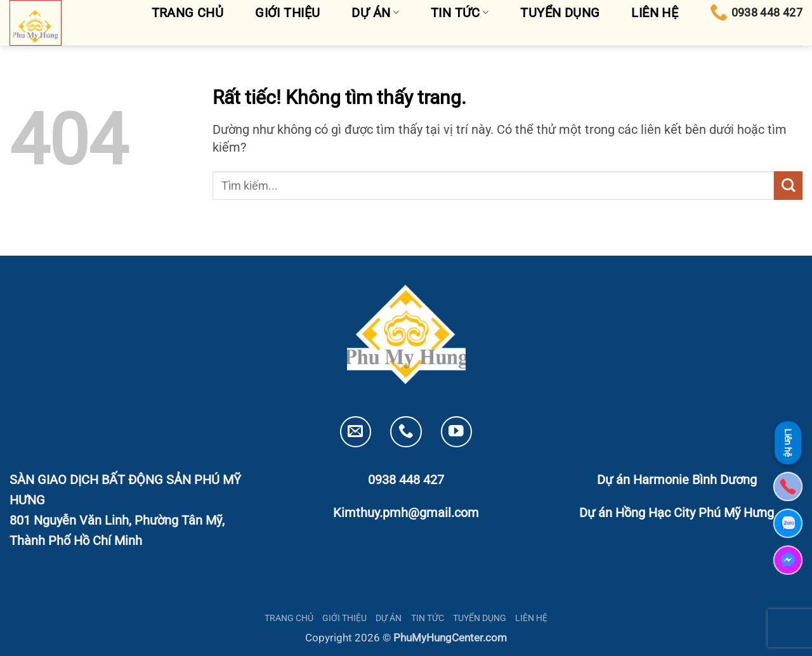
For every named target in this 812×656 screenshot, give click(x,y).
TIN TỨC (428, 618)
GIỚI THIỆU (344, 618)
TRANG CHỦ (289, 618)
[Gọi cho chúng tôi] (406, 432)
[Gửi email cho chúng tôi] (356, 432)
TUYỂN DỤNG (480, 618)
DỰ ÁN (389, 618)
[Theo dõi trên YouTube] (456, 432)
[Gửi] (788, 186)
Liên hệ (788, 442)
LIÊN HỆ (531, 618)
